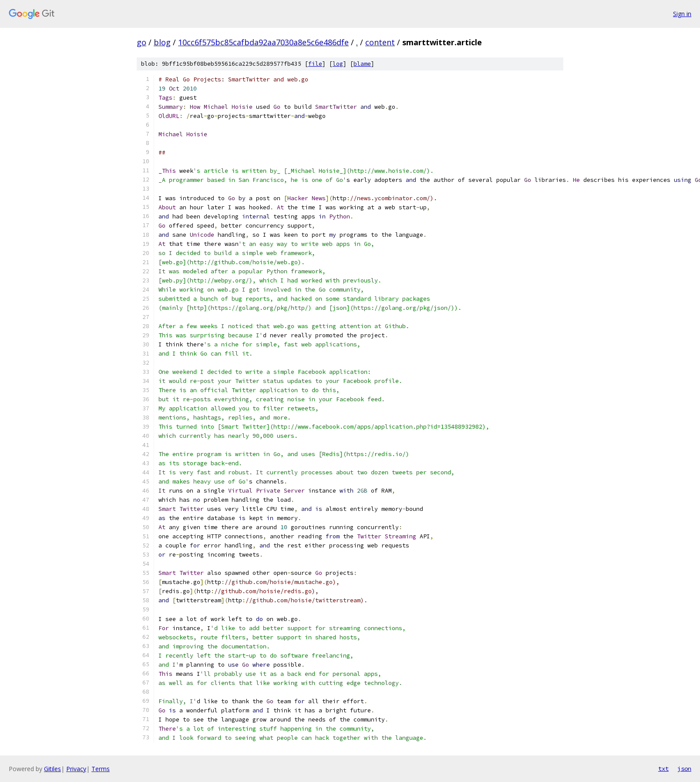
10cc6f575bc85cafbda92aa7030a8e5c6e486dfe (263, 42)
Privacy (76, 769)
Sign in (682, 14)
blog (162, 42)
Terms (101, 769)
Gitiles (52, 769)
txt (663, 769)
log (338, 64)
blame (362, 64)
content (380, 42)
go (141, 42)
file (315, 64)
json (684, 769)
